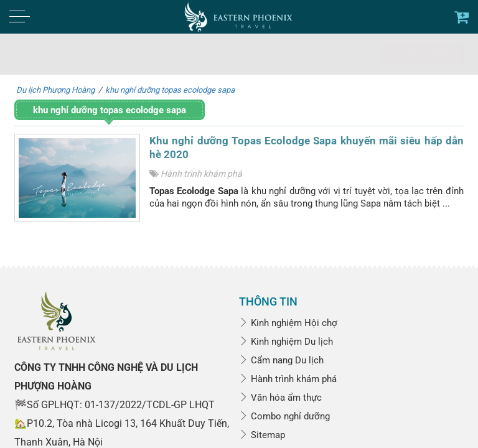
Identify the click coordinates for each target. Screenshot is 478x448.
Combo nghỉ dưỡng (284, 416)
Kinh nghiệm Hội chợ (288, 323)
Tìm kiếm (421, 55)
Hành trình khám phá (201, 174)
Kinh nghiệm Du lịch (286, 342)
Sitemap (262, 435)
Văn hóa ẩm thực (280, 398)
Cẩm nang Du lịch (281, 360)
